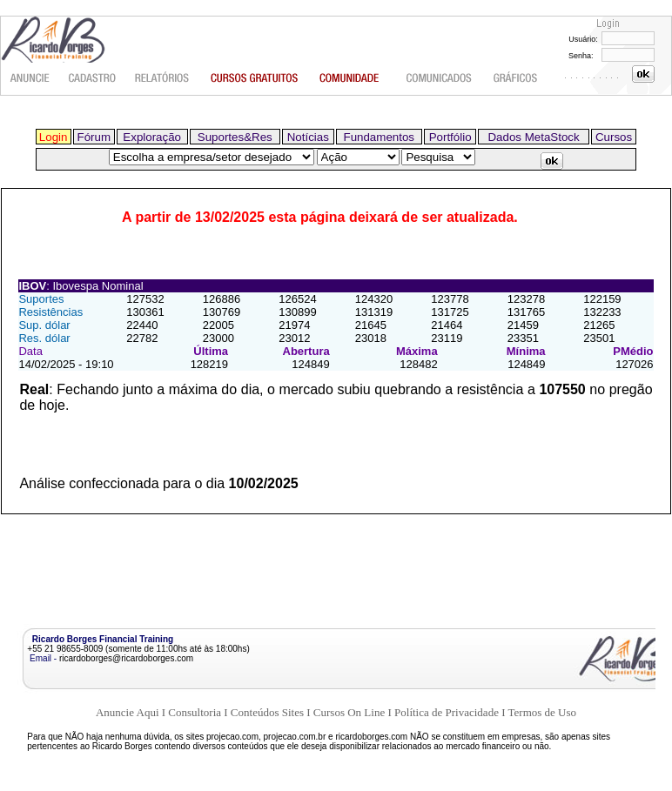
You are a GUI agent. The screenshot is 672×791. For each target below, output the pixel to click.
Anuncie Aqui (128, 712)
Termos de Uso (543, 712)
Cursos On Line (349, 712)
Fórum (94, 137)
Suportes (41, 299)
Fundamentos (379, 137)
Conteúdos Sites (267, 712)
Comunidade (352, 78)
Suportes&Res (235, 137)
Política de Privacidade (447, 712)
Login (54, 137)
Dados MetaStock (533, 137)
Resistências (50, 312)
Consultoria (195, 712)
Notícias (308, 137)
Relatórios (163, 78)
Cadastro (93, 78)
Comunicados (439, 78)
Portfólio (450, 137)
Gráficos (517, 78)
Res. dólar (44, 338)
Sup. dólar (44, 325)
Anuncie (30, 78)
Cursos (614, 137)
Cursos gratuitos (255, 78)
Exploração (152, 137)
